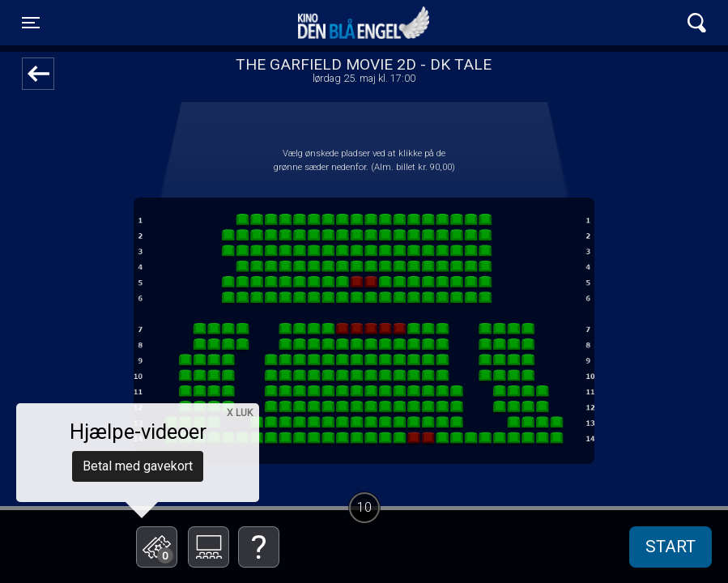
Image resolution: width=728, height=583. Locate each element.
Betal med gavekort (138, 466)
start (671, 547)
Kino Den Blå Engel (364, 23)
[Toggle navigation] (31, 23)
